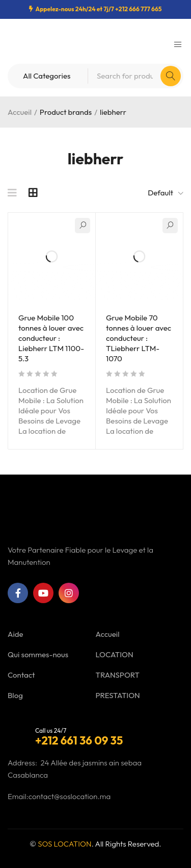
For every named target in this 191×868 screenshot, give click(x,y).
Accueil (20, 112)
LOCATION (115, 654)
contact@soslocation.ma (70, 796)
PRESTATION (118, 695)
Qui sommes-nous (38, 654)
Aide (16, 634)
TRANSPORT (118, 675)
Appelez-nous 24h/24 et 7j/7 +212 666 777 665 (98, 9)
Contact (21, 675)
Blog (15, 695)
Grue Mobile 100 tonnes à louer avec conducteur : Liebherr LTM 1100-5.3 (51, 338)
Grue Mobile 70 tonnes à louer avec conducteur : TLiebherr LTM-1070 (139, 338)
